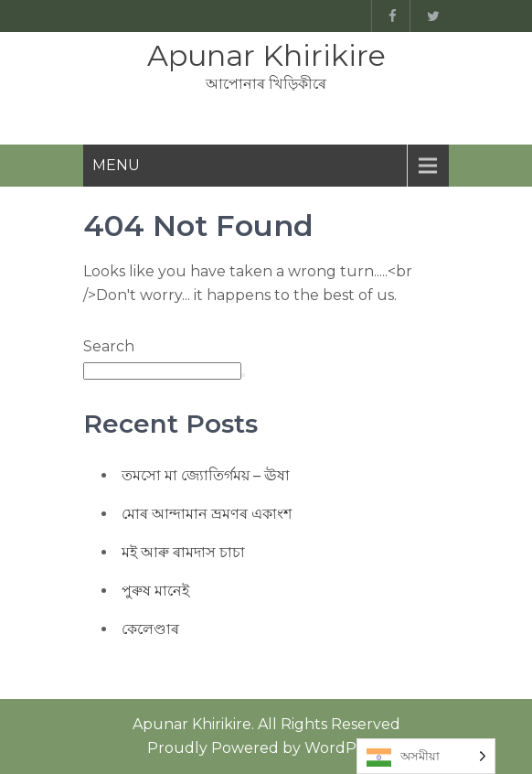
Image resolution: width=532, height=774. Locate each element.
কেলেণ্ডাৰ (150, 629)
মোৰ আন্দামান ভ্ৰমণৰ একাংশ (207, 514)
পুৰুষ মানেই (155, 591)
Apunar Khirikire (266, 55)
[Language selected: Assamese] (426, 756)
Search (109, 346)
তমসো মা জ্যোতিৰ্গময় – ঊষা (206, 475)
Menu (116, 165)
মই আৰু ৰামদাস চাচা (183, 552)
